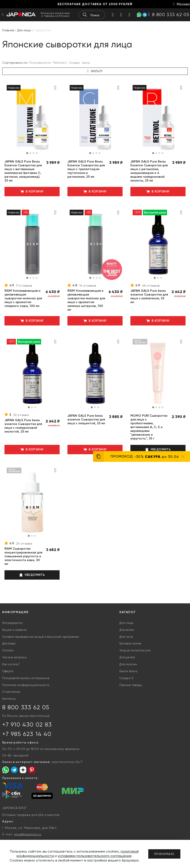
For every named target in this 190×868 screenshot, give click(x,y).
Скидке (74, 63)
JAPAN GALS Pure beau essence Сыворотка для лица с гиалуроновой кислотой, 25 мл (23, 426)
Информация (15, 612)
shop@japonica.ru (28, 834)
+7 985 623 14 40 (27, 734)
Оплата (8, 650)
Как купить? (11, 664)
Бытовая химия (130, 643)
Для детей (127, 657)
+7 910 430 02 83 (27, 724)
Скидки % (127, 678)
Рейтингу (60, 63)
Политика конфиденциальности (26, 685)
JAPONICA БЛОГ (14, 808)
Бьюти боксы (129, 671)
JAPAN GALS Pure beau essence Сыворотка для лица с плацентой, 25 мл (86, 419)
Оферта (8, 671)
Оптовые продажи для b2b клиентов (31, 815)
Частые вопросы (14, 657)
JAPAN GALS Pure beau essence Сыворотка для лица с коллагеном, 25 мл (149, 296)
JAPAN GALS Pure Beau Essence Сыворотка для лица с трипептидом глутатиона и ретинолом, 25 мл (86, 169)
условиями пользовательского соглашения (94, 856)
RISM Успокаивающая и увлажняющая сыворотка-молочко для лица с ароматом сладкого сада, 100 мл (23, 298)
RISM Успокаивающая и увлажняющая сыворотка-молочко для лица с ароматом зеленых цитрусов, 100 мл (86, 300)
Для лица (126, 623)
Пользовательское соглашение (26, 678)
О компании (11, 692)
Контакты (9, 699)
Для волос (127, 630)
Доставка (9, 643)
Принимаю (164, 854)
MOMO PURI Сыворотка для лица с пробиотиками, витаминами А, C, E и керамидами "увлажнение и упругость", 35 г (149, 427)
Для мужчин (128, 664)
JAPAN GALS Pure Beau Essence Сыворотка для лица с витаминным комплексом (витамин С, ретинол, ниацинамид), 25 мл (23, 171)
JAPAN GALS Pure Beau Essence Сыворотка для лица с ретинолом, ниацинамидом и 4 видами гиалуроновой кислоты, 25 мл (149, 171)
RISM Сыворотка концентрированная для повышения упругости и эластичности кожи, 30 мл (23, 556)
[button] (27, 153)
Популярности (40, 63)
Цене (86, 63)
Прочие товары (131, 685)
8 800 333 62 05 (26, 707)
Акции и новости (15, 630)
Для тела (126, 637)
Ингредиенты (13, 623)
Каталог (128, 612)
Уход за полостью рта (135, 650)
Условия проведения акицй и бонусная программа (41, 637)
